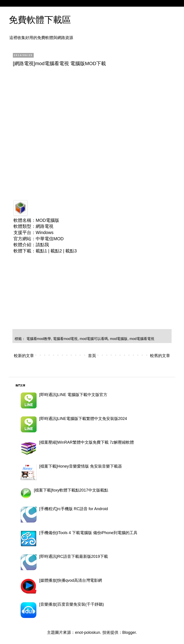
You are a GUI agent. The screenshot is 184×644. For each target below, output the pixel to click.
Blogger (129, 632)
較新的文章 (24, 356)
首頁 (92, 356)
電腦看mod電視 (65, 339)
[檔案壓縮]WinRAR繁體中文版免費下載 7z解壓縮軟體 (87, 442)
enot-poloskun (87, 632)
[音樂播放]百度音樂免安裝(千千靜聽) (72, 604)
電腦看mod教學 (39, 339)
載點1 (41, 251)
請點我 (42, 245)
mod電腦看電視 (142, 339)
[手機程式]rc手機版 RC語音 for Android (74, 509)
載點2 (56, 251)
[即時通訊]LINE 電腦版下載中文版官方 (73, 395)
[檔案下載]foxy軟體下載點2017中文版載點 (71, 490)
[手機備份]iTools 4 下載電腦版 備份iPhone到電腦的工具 (88, 533)
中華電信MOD (50, 239)
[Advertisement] (78, 103)
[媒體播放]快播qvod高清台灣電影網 (71, 580)
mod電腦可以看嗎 (94, 339)
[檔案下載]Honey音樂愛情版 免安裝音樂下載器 (81, 466)
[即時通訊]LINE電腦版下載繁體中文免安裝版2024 (83, 419)
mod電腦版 (119, 339)
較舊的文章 (160, 356)
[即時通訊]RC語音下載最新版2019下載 (74, 556)
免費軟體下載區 (40, 20)
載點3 (71, 251)
